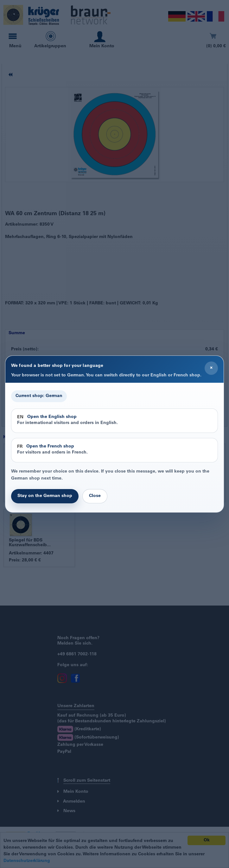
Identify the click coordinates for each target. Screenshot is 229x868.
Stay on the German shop (45, 496)
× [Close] (211, 368)
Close (95, 496)
